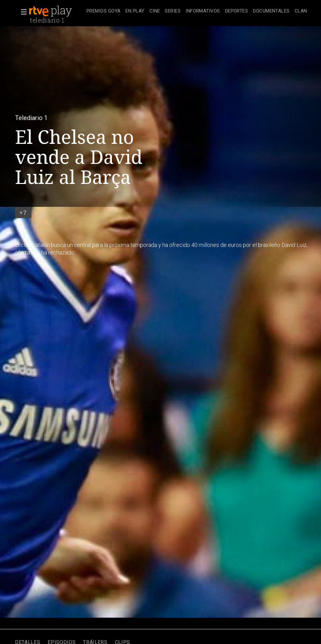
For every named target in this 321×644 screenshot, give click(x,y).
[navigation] (197, 11)
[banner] (56, 11)
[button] (22, 12)
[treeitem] (103, 11)
